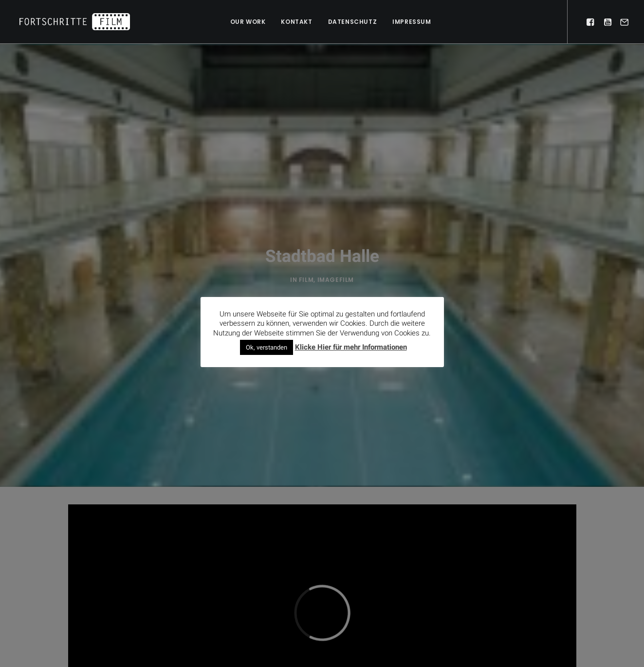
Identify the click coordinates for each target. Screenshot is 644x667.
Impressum (412, 22)
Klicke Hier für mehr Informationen (351, 347)
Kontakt (296, 22)
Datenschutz (353, 22)
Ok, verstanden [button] (267, 347)
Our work (248, 22)
